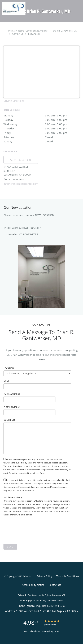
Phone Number (12, 407)
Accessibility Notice (33, 585)
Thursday (41, 128)
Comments (9, 420)
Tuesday (41, 120)
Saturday (41, 137)
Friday (41, 133)
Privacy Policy (44, 576)
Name (6, 381)
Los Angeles (34, 34)
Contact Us (18, 34)
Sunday (41, 141)
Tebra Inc (27, 576)
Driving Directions (14, 101)
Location (9, 368)
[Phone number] (21, 160)
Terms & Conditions (68, 576)
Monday (41, 115)
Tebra (56, 631)
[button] (78, 7)
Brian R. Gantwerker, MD (65, 31)
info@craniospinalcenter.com (21, 184)
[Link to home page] (17, 8)
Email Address (12, 394)
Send (10, 547)
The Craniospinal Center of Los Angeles (28, 31)
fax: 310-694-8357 (15, 179)
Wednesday (41, 124)
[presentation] (30, 530)
